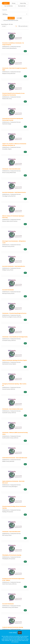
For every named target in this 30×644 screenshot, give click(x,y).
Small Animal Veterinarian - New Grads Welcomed (15, 458)
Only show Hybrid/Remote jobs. (11, 20)
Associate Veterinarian (8, 290)
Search (6, 3)
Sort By (4, 26)
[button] (19, 18)
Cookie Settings (13, 633)
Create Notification (23, 26)
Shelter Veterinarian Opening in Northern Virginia (15, 360)
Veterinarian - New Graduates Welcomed (12, 409)
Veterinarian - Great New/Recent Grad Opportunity (15, 337)
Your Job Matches (9, 6)
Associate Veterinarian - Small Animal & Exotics (14, 192)
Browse (14, 3)
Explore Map (23, 3)
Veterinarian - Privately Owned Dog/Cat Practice (14, 313)
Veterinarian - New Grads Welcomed (11, 169)
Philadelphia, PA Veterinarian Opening (12, 555)
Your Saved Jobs (22, 6)
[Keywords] (15, 10)
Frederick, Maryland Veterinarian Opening (13, 627)
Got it (20, 633)
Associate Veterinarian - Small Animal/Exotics (14, 266)
